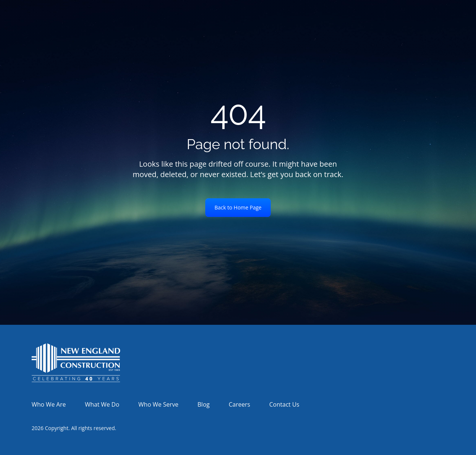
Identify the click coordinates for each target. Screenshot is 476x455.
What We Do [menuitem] (102, 404)
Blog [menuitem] (204, 404)
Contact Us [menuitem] (284, 404)
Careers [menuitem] (239, 404)
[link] (76, 362)
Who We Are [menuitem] (49, 404)
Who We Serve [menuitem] (158, 404)
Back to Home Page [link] (238, 207)
